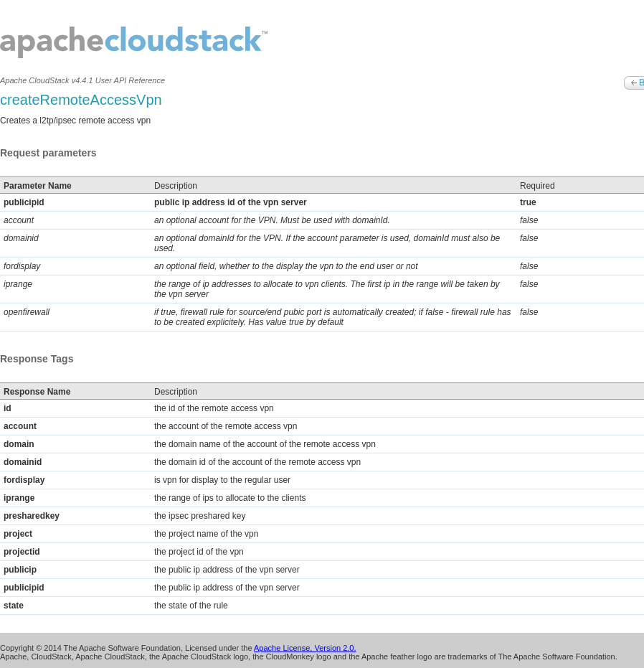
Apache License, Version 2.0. (305, 648)
